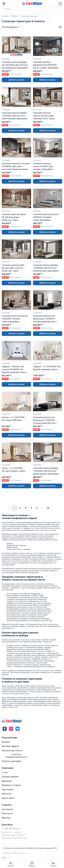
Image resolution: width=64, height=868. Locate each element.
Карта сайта (8, 799)
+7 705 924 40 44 (10, 830)
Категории (11, 864)
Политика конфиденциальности (16, 757)
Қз (7, 859)
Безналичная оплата (12, 751)
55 (48, 509)
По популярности (11, 28)
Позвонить (53, 864)
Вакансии (7, 782)
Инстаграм (7, 810)
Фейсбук (6, 819)
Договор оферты (10, 747)
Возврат (6, 743)
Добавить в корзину (16, 81)
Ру (4, 859)
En (9, 859)
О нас (5, 773)
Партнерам (8, 791)
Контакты (7, 795)
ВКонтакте (7, 815)
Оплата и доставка (11, 762)
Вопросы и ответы (11, 786)
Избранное (32, 864)
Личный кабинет (10, 778)
